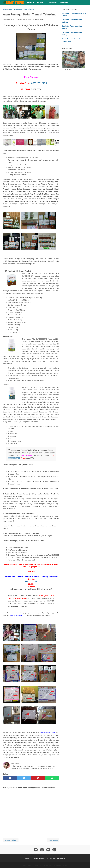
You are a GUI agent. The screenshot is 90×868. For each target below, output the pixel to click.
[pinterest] (38, 778)
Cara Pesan (52, 3)
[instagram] (42, 850)
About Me (35, 858)
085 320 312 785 (31, 582)
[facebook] (10, 778)
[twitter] (24, 778)
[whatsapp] (52, 778)
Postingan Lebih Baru (11, 840)
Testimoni (64, 3)
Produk (40, 3)
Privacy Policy (51, 858)
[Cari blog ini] (86, 3)
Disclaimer (42, 858)
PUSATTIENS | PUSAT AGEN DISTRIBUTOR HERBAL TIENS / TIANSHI (49, 865)
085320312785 (39, 83)
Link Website (61, 858)
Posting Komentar (38, 20)
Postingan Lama (53, 840)
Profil (30, 3)
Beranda (28, 858)
